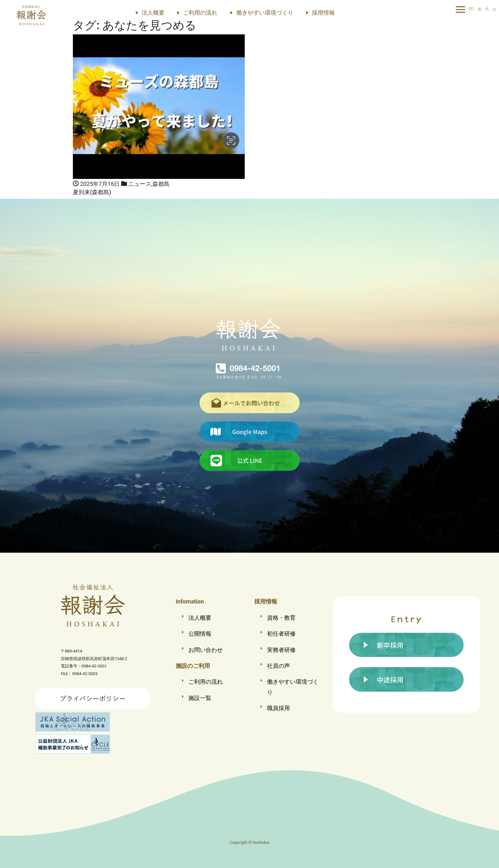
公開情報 (200, 634)
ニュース (140, 184)
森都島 (161, 184)
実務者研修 (281, 650)
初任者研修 (281, 634)
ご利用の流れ (200, 13)
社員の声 (278, 666)
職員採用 (278, 708)
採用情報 (323, 13)
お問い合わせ (206, 650)
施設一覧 (200, 698)
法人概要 (153, 13)
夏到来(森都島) (92, 192)
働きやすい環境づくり (265, 13)
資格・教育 (281, 618)
